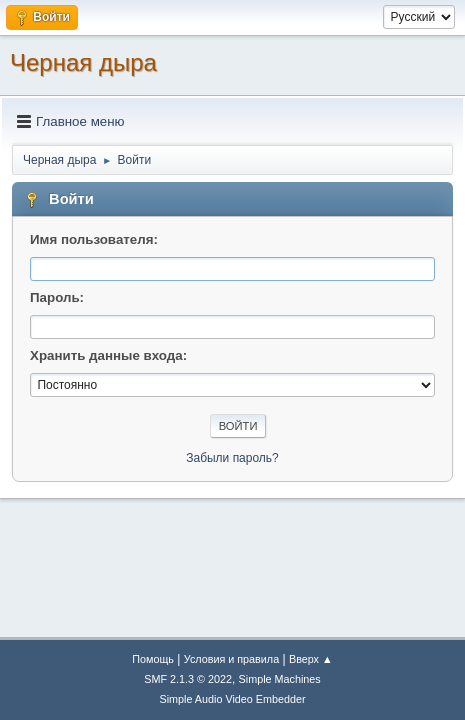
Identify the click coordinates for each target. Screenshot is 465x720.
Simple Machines (280, 679)
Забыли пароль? (232, 458)
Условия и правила (231, 659)
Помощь (153, 659)
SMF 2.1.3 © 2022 (188, 679)
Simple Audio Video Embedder (232, 699)
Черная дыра (83, 62)
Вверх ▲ (311, 659)
